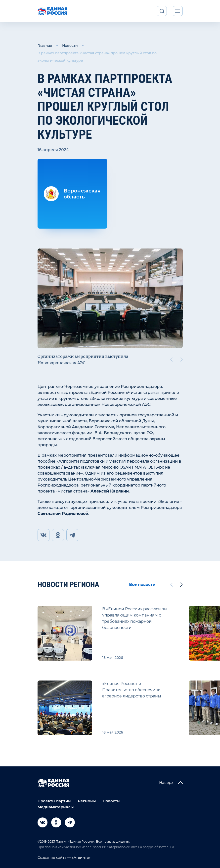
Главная (45, 46)
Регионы (87, 801)
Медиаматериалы (56, 807)
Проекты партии (54, 801)
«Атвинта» (81, 858)
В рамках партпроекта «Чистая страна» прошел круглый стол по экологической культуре (97, 57)
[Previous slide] (171, 360)
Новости (70, 46)
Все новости (142, 585)
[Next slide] (181, 360)
